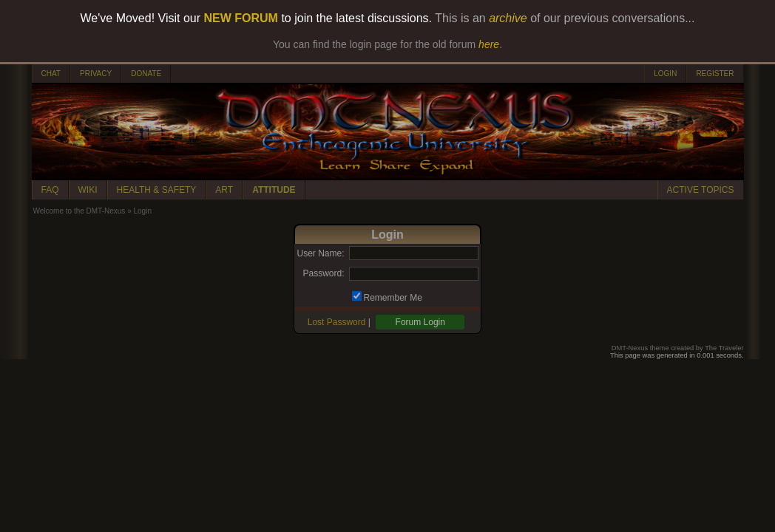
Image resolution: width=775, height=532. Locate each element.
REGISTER (715, 74)
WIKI (88, 190)
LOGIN (665, 74)
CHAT (51, 74)
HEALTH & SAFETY (157, 190)
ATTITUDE (274, 190)
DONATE (146, 74)
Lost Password (337, 322)
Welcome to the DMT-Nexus (79, 211)
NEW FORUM (241, 18)
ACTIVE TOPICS (701, 190)
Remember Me (393, 298)
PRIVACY (96, 74)
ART (224, 190)
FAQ (50, 190)
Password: (323, 273)
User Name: (320, 253)
